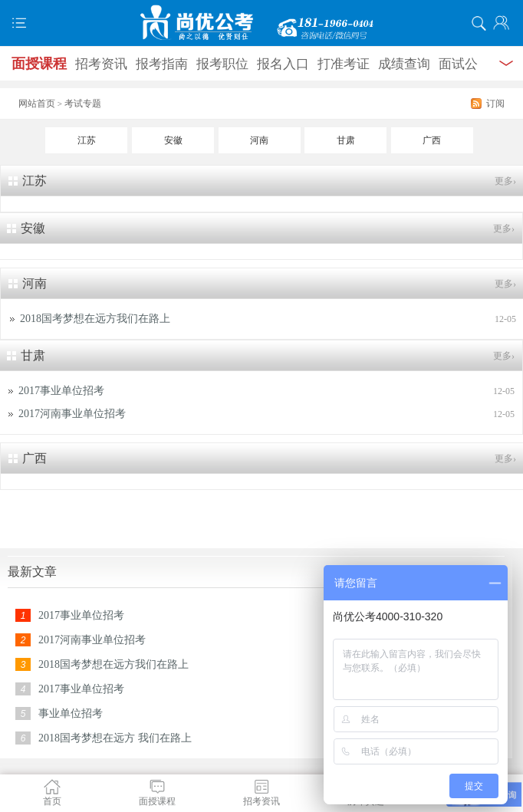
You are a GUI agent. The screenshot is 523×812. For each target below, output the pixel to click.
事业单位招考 (71, 713)
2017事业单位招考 (61, 391)
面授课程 (39, 64)
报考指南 (162, 64)
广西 (432, 140)
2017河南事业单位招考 (72, 414)
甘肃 (346, 140)
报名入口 (283, 64)
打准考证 (344, 64)
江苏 (87, 140)
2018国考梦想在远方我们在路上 (95, 319)
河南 (259, 140)
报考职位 (222, 64)
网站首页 (37, 104)
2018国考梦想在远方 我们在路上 (115, 738)
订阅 (495, 104)
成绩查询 (404, 64)
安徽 (173, 140)
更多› (505, 181)
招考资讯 (101, 64)
